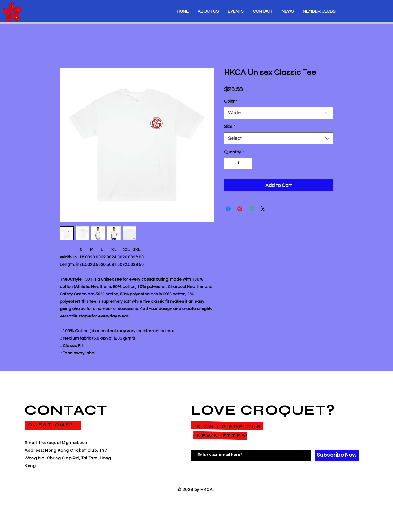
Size (230, 127)
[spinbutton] (238, 164)
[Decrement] (229, 164)
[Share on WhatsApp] (251, 209)
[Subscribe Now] (337, 455)
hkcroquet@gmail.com (64, 443)
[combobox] (279, 113)
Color (231, 101)
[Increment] (248, 164)
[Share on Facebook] (228, 209)
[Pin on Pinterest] (240, 209)
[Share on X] (263, 209)
